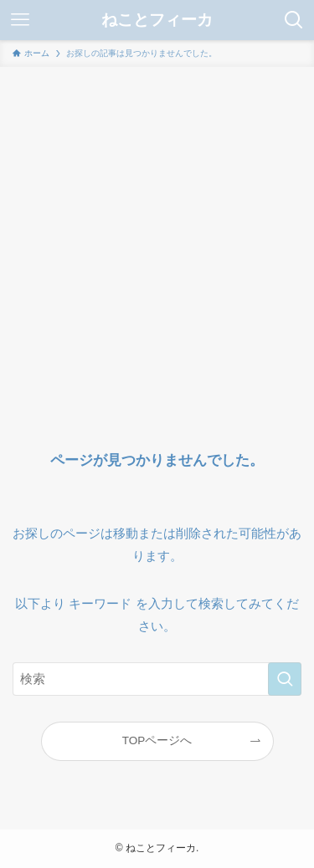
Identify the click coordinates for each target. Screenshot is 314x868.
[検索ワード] (157, 679)
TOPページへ (157, 740)
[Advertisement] (157, 232)
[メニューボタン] (20, 20)
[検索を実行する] (285, 679)
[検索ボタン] (294, 20)
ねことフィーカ (157, 20)
